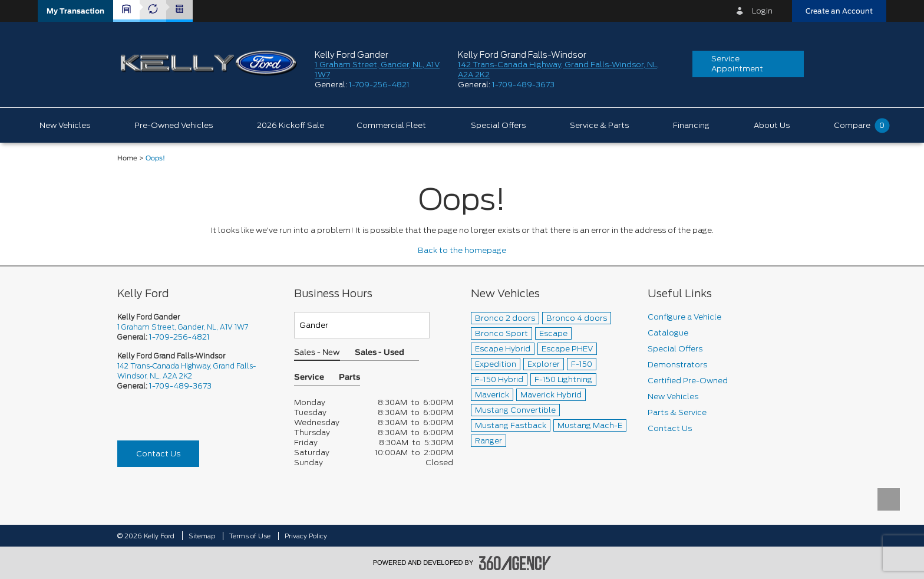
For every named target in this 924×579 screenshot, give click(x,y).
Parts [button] (349, 378)
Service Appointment (737, 64)
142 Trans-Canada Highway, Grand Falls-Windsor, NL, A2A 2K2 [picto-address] (187, 371)
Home (127, 158)
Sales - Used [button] (379, 353)
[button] (75, 11)
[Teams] (362, 325)
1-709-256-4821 (379, 85)
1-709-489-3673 (523, 85)
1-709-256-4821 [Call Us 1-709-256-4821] (179, 337)
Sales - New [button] (317, 353)
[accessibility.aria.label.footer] (515, 563)
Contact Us (158, 454)
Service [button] (309, 378)
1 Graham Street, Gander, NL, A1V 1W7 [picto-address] (183, 327)
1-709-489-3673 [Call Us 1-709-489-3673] (180, 386)
